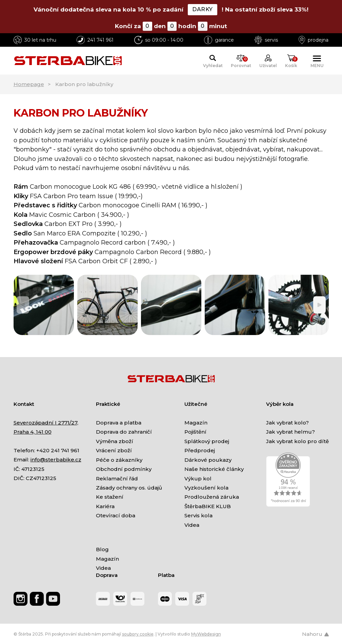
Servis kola (198, 515)
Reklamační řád (117, 479)
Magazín (196, 423)
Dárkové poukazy (208, 460)
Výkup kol (198, 479)
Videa (192, 525)
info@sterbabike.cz (56, 460)
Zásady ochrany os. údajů (129, 488)
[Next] (319, 305)
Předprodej (200, 450)
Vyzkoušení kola (206, 488)
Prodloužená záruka (212, 497)
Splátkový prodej (207, 441)
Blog (102, 549)
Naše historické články (214, 469)
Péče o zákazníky (119, 460)
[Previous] (23, 305)
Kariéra (105, 506)
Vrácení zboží (114, 450)
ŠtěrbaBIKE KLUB (208, 506)
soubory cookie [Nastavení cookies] (138, 634)
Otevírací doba (116, 515)
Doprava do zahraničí (124, 432)
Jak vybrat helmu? (290, 432)
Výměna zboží (115, 441)
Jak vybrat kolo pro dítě (297, 441)
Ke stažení (110, 497)
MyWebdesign (206, 634)
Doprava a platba (119, 423)
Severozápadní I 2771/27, (46, 423)
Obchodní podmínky (124, 469)
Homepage (29, 84)
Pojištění (195, 432)
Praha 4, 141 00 (33, 432)
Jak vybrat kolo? (287, 423)
